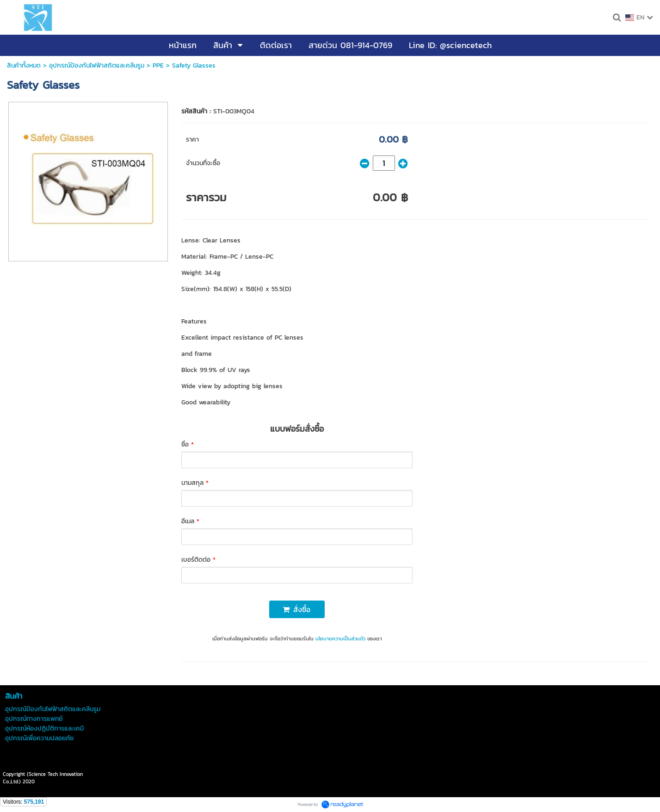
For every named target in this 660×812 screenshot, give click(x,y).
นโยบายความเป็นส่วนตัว (340, 638)
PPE (158, 65)
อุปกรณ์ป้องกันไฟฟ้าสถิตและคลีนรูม (97, 65)
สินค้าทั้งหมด (24, 65)
